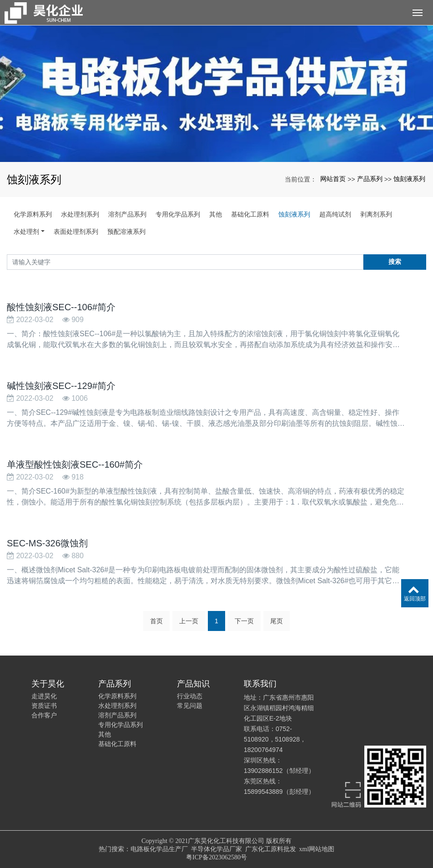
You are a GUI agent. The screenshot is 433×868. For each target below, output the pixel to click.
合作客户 (44, 715)
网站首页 (333, 179)
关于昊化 (48, 684)
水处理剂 (26, 232)
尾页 (277, 621)
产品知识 (193, 684)
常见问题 (190, 706)
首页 (156, 621)
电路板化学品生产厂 (159, 849)
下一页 (244, 621)
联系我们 (260, 684)
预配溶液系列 (126, 232)
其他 (216, 214)
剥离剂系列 (376, 214)
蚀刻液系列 (409, 179)
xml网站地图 (317, 849)
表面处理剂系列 (76, 232)
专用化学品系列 (178, 214)
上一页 (189, 621)
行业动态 (190, 696)
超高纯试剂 (335, 214)
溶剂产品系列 (127, 214)
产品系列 (370, 179)
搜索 (395, 262)
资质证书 (44, 706)
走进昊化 (44, 696)
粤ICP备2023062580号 (216, 857)
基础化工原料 (250, 214)
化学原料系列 (33, 214)
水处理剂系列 (80, 214)
